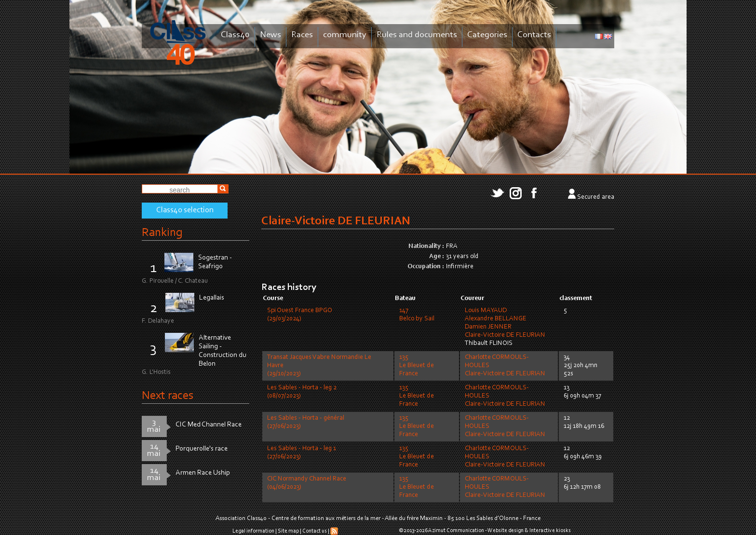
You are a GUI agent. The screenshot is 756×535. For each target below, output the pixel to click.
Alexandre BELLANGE (496, 319)
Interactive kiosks (550, 531)
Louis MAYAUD (486, 311)
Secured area (596, 197)
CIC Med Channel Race (209, 425)
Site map (288, 531)
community (345, 35)
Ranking (162, 233)
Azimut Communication (456, 531)
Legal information (253, 531)
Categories (487, 35)
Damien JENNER (488, 327)
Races (302, 35)
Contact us (315, 531)
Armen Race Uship (203, 473)
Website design (506, 531)
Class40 (235, 35)
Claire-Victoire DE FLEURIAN (505, 335)
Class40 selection (185, 210)
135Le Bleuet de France (417, 366)
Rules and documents (417, 35)
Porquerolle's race (202, 449)
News (270, 35)
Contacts (534, 35)
